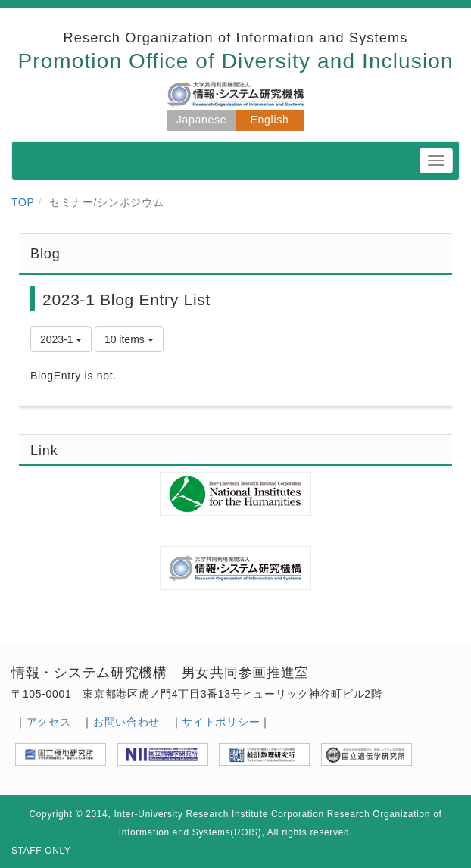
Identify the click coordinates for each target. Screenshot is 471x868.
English (270, 120)
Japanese (201, 120)
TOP (23, 202)
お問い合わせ (126, 722)
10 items (129, 339)
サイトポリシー (221, 722)
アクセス (49, 722)
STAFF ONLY (41, 851)
